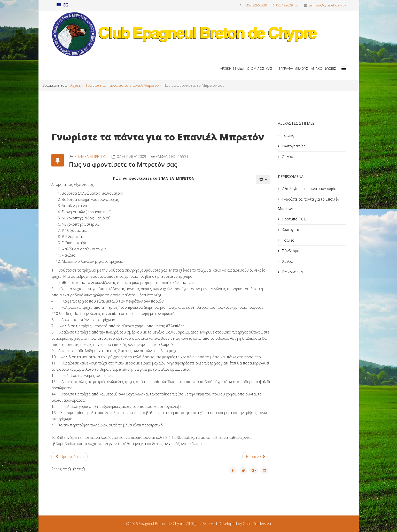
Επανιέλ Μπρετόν (91, 157)
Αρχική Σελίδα (232, 69)
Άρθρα (287, 157)
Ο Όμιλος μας (260, 69)
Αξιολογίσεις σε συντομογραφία (309, 189)
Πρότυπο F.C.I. (294, 219)
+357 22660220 (256, 5)
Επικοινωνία (292, 272)
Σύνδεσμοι (291, 251)
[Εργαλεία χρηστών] (263, 180)
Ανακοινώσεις (324, 69)
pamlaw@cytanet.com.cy (327, 5)
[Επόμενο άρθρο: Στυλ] (256, 457)
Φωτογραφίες (293, 146)
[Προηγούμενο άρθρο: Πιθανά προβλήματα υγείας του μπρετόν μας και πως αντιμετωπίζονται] (70, 457)
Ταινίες (288, 135)
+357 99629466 (287, 5)
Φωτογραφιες (293, 230)
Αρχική (76, 85)
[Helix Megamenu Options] (344, 68)
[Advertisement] (317, 322)
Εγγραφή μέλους (293, 69)
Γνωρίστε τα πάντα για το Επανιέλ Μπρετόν (122, 85)
